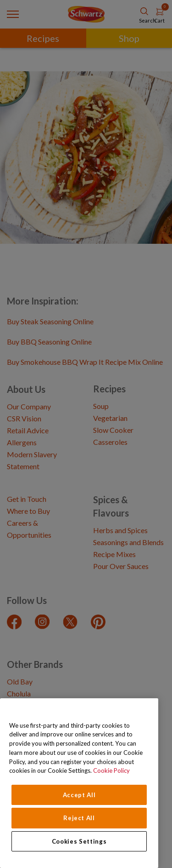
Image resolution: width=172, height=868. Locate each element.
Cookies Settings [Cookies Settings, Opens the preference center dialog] (79, 841)
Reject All (79, 818)
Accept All (79, 795)
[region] (79, 783)
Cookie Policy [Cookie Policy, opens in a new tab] (111, 770)
